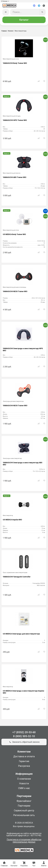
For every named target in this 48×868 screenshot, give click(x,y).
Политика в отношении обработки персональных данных (24, 842)
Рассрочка (24, 767)
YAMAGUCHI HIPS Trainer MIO (15, 121)
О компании (24, 780)
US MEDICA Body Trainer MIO (14, 235)
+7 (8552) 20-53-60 (24, 733)
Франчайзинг (24, 802)
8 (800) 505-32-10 (24, 737)
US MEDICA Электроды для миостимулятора (21, 635)
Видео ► (7, 97)
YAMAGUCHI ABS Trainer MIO (15, 178)
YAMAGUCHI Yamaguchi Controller (17, 578)
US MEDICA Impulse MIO (12, 521)
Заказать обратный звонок (24, 743)
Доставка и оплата (24, 758)
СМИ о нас (24, 789)
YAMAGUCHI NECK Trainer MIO (15, 293)
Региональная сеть (24, 816)
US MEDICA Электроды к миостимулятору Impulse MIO (23, 693)
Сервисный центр (24, 812)
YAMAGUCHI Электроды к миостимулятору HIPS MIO (23, 351)
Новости (24, 785)
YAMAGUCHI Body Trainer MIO (15, 64)
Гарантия (24, 762)
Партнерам (24, 807)
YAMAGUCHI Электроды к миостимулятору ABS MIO (23, 465)
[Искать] (42, 13)
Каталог (24, 21)
